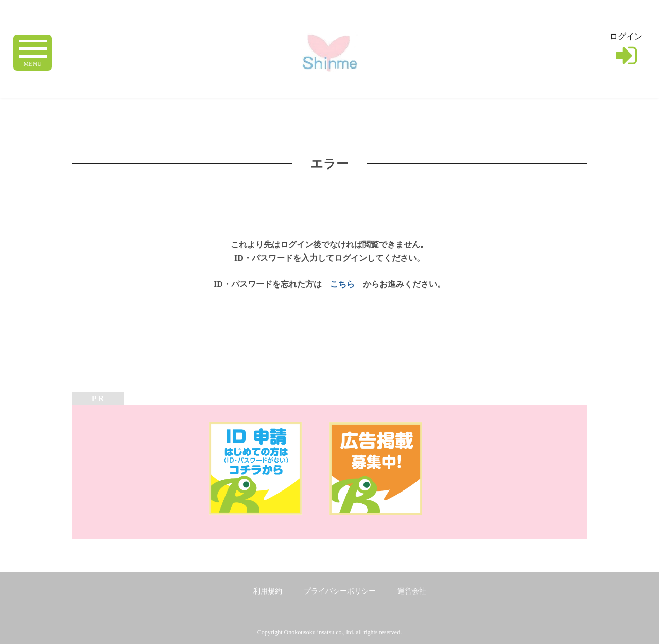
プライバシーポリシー (340, 591)
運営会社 (412, 591)
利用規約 (268, 591)
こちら (342, 284)
